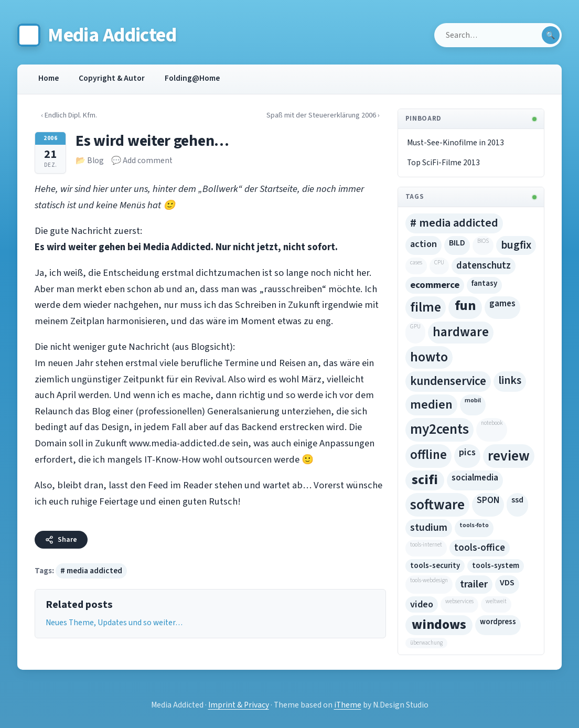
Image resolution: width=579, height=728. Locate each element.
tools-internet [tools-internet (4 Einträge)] (426, 545)
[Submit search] (551, 35)
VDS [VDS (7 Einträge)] (507, 583)
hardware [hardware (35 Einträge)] (461, 332)
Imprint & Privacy (239, 705)
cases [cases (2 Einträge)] (416, 263)
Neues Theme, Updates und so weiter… (114, 623)
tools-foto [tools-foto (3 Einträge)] (474, 525)
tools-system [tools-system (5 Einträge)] (496, 566)
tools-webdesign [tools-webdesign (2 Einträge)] (429, 580)
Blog (95, 160)
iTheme (348, 705)
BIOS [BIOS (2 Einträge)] (483, 241)
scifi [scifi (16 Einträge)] (425, 480)
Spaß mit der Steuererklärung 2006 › (316, 115)
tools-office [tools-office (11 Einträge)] (480, 548)
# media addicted (91, 571)
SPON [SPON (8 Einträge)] (488, 500)
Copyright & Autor (112, 78)
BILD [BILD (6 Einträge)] (457, 243)
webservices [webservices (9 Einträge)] (459, 601)
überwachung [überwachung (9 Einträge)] (426, 643)
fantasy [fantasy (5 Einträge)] (484, 283)
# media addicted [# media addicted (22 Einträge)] (454, 223)
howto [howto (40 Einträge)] (429, 357)
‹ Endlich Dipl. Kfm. (73, 115)
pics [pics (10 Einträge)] (467, 452)
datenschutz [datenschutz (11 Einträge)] (484, 266)
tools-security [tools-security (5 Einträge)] (435, 566)
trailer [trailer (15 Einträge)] (474, 584)
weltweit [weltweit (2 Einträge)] (496, 601)
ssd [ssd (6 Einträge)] (517, 500)
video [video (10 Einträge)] (422, 604)
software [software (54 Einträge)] (437, 505)
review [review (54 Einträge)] (509, 456)
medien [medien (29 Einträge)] (431, 405)
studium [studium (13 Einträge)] (429, 528)
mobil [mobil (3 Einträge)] (473, 400)
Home (49, 78)
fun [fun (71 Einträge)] (465, 306)
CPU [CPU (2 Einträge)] (439, 263)
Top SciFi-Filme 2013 (443, 163)
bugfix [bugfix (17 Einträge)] (516, 245)
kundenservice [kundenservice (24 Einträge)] (448, 381)
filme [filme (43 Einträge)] (426, 307)
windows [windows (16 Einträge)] (439, 625)
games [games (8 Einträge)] (502, 304)
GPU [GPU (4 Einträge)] (415, 326)
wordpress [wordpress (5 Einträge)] (498, 622)
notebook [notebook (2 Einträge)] (492, 423)
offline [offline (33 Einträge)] (428, 455)
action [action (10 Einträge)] (423, 244)
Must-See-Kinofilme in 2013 (455, 143)
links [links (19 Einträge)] (510, 381)
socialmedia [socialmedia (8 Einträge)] (475, 478)
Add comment (148, 160)
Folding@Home (192, 78)
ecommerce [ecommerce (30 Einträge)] (435, 285)
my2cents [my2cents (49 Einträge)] (439, 429)
